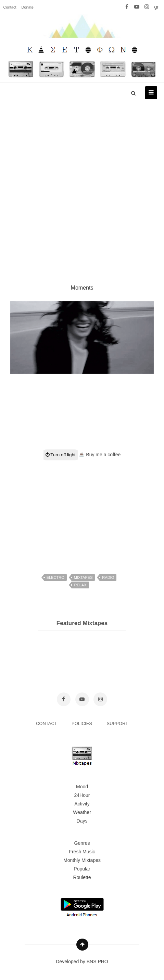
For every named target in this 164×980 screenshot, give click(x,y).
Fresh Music (82, 852)
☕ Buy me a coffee (100, 455)
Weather (82, 812)
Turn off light (61, 455)
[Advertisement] (82, 185)
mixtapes (83, 577)
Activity (82, 804)
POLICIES (83, 723)
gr (156, 7)
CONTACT (47, 723)
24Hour (82, 795)
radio (108, 577)
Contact (10, 7)
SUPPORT (118, 723)
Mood (82, 787)
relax (80, 585)
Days (82, 821)
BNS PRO (97, 962)
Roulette (82, 877)
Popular (82, 869)
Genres (82, 843)
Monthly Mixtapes (82, 860)
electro (55, 577)
